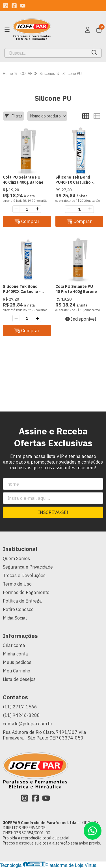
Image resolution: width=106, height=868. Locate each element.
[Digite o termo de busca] (46, 53)
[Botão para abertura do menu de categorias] (7, 30)
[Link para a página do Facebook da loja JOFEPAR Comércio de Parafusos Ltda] (14, 6)
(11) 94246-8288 (21, 715)
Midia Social (15, 618)
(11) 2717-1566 (20, 707)
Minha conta (15, 654)
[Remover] (16, 209)
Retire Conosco (18, 609)
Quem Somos (16, 558)
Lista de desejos (19, 679)
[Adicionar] (38, 209)
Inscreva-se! (53, 512)
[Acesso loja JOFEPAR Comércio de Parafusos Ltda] (88, 30)
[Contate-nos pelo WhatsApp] (93, 831)
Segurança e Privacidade (28, 567)
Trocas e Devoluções (24, 575)
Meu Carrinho (17, 671)
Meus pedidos (17, 662)
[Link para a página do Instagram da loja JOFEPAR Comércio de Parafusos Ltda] (6, 6)
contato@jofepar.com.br (28, 724)
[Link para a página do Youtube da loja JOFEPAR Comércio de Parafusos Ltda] (23, 6)
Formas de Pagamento (26, 592)
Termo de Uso (17, 584)
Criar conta (14, 645)
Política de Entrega (22, 601)
